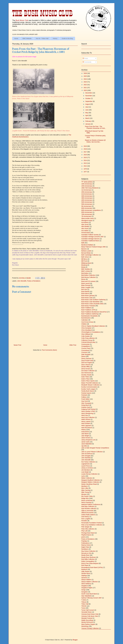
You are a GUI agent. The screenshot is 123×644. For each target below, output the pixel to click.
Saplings (84, 576)
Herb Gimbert (86, 423)
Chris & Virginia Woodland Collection (93, 326)
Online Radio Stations (88, 515)
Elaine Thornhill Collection (90, 383)
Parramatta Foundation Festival (91, 523)
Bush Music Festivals (88, 306)
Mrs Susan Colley (87, 496)
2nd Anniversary (87, 194)
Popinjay (84, 541)
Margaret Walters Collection (90, 482)
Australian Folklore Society (90, 235)
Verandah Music (87, 612)
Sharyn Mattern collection (90, 582)
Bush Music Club (22, 20)
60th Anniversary (87, 208)
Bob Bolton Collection (88, 275)
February (88, 121)
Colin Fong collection (88, 338)
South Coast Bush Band (89, 594)
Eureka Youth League (88, 389)
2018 (85, 149)
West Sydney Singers (88, 624)
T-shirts (84, 600)
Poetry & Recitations (34, 281)
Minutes (84, 494)
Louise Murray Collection (89, 474)
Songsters (85, 592)
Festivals (84, 395)
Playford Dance (86, 535)
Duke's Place (86, 379)
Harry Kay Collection (88, 417)
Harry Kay (85, 415)
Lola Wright (85, 472)
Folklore (84, 397)
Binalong (84, 265)
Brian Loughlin (86, 287)
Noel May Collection (88, 506)
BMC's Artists (86, 271)
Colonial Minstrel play (88, 342)
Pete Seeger (85, 527)
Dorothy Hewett (86, 375)
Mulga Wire (85, 498)
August (88, 104)
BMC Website (27, 38)
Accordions (85, 222)
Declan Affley (86, 367)
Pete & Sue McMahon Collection (92, 525)
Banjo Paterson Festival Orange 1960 (93, 247)
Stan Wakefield (86, 596)
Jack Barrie (85, 434)
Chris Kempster (86, 328)
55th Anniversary (87, 204)
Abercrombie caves (88, 218)
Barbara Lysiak (86, 251)
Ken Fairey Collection (88, 462)
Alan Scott (85, 224)
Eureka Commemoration (89, 387)
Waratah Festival (87, 618)
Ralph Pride (85, 547)
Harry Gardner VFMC (88, 411)
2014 (85, 160)
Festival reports (86, 393)
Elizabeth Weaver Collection (90, 385)
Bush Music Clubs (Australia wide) (92, 304)
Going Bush (85, 405)
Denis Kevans (86, 369)
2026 (85, 73)
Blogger (75, 640)
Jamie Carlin (85, 442)
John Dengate (86, 456)
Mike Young (85, 492)
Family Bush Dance (88, 391)
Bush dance (85, 293)
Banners (84, 249)
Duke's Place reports (88, 381)
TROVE (84, 606)
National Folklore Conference (91, 504)
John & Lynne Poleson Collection (92, 452)
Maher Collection (87, 478)
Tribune (84, 602)
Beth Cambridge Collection (90, 255)
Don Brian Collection (88, 371)
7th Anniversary (86, 216)
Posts (85, 58)
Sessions (84, 578)
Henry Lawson (86, 421)
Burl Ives (84, 289)
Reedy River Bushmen (89, 557)
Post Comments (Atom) (49, 350)
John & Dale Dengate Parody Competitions (95, 448)
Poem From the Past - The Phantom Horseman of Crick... (96, 127)
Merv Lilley (85, 488)
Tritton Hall (85, 604)
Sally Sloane (85, 571)
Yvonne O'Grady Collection (90, 628)
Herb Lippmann (86, 426)
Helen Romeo (86, 419)
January (88, 124)
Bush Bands (85, 292)
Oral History (85, 517)
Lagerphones (86, 464)
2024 (85, 79)
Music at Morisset (87, 500)
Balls (83, 243)
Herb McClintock (87, 428)
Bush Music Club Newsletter (90, 302)
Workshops (85, 626)
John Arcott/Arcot (87, 454)
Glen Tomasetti (86, 403)
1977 (85, 172)
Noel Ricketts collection (89, 509)
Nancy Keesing (86, 502)
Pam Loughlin (86, 519)
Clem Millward (86, 334)
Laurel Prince (86, 466)
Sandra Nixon (86, 573)
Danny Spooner (86, 359)
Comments (87, 62)
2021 (85, 88)
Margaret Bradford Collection (91, 480)
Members (84, 486)
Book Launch (86, 283)
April (87, 115)
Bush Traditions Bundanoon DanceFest (94, 312)
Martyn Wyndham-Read (89, 484)
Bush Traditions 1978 (88, 310)
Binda (83, 267)
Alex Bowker (85, 226)
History (55, 38)
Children (84, 324)
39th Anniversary (87, 198)
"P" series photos (87, 182)
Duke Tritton (85, 377)
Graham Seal (86, 407)
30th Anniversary (87, 196)
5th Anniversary (86, 206)
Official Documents (87, 513)
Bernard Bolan (86, 253)
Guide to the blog (67, 38)
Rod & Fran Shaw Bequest (90, 563)
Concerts (84, 352)
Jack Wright (85, 436)
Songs (83, 590)
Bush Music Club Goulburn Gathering (93, 300)
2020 (85, 90)
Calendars (85, 320)
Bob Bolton (85, 273)
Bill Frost (84, 261)
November (89, 96)
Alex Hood (85, 229)
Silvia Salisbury (86, 584)
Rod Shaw (85, 565)
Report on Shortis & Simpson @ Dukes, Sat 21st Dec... (95, 141)
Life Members (86, 470)
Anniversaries (86, 233)
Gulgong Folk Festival (88, 409)
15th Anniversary (87, 186)
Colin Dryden (86, 336)
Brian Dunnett (86, 285)
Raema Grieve (86, 545)
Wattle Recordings (87, 620)
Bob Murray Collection (89, 277)
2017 (85, 152)
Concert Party (86, 348)
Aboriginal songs (87, 220)
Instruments (85, 432)
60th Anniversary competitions (91, 210)
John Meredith (22, 281)
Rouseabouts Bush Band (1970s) (92, 567)
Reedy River (85, 555)
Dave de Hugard (87, 363)
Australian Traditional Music (90, 241)
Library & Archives (87, 468)
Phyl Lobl (84, 531)
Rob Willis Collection (88, 559)
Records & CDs (86, 553)
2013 (85, 163)
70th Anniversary (87, 214)
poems (84, 537)
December (89, 93)
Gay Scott (85, 401)
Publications (85, 543)
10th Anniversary (87, 184)
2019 (85, 146)
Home (16, 38)
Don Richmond (86, 373)
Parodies (84, 521)
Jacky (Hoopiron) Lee (88, 440)
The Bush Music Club (42, 13)
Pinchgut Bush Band (88, 533)
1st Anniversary (86, 190)
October (88, 98)
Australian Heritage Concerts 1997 (92, 237)
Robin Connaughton (88, 561)
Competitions (86, 346)
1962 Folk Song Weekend (90, 188)
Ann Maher (85, 231)
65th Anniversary (87, 212)
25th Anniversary (87, 192)
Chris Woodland (87, 330)
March (88, 118)
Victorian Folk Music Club (90, 616)
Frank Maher (85, 399)
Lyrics (83, 476)
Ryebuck (84, 569)
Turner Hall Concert (88, 610)
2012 (85, 166)
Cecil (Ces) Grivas (87, 322)
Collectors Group (87, 340)
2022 (85, 85)
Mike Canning (86, 490)
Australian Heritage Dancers (90, 239)
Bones (83, 279)
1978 (85, 169)
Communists (85, 344)
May (87, 113)
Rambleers (85, 549)
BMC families (86, 269)
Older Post (73, 345)
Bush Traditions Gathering (90, 314)
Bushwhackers (86, 318)
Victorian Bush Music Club (90, 614)
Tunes (83, 608)
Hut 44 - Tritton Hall (42, 38)
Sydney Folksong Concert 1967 (91, 598)
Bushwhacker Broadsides (90, 316)
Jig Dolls (84, 446)
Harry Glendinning (87, 413)
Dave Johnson (86, 365)
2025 (85, 76)
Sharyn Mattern (86, 580)
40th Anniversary (87, 200)
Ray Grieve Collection (88, 551)
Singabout (85, 586)
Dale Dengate (86, 354)
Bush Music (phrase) (88, 296)
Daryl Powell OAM (87, 361)
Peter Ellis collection (88, 529)
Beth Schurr (85, 257)
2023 (85, 82)
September (89, 101)
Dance (83, 356)
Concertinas (85, 350)
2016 (85, 155)
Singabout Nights (87, 588)
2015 (85, 157)
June (87, 110)
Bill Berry (84, 259)
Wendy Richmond (87, 622)
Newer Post (17, 345)
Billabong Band (86, 263)
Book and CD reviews (88, 281)
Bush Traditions (86, 308)
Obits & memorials (87, 511)
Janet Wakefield (87, 444)
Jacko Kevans (86, 438)
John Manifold (86, 458)
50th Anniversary (87, 202)
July (87, 107)
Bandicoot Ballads (87, 245)
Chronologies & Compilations (91, 332)
